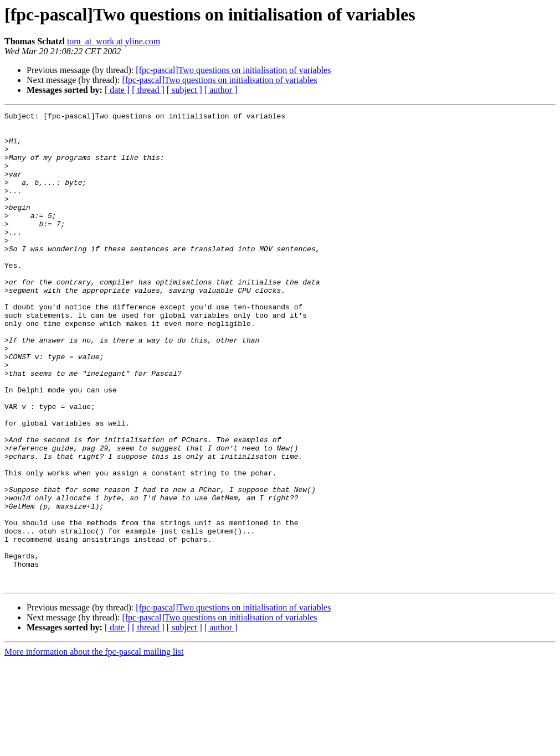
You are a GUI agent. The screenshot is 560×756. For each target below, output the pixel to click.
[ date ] (117, 90)
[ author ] (221, 90)
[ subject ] (184, 90)
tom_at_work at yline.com (114, 41)
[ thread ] (148, 90)
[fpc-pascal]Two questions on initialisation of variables (233, 70)
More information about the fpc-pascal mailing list (94, 746)
